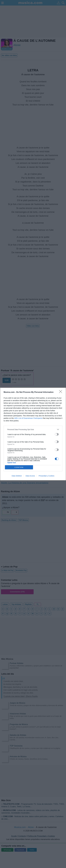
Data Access (30, 476)
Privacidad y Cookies (46, 476)
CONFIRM (19, 467)
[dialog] (33, 434)
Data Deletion (17, 476)
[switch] (57, 434)
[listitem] (33, 429)
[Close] (61, 392)
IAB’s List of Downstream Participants (28, 418)
